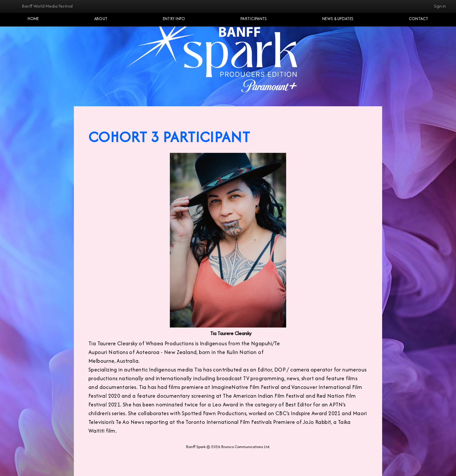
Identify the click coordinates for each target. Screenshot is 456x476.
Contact (419, 19)
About (101, 19)
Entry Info (174, 19)
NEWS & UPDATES (338, 19)
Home (33, 19)
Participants (254, 19)
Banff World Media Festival (47, 6)
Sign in (440, 6)
